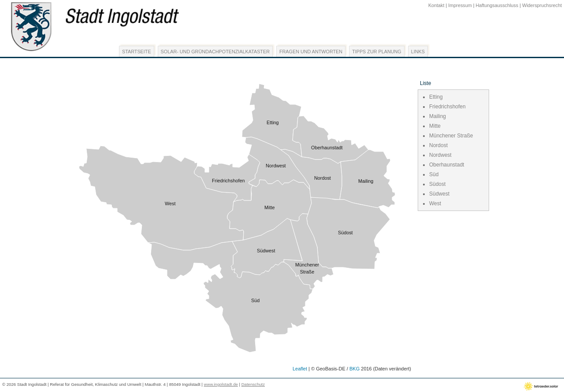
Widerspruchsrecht (542, 5)
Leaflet (300, 369)
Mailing (438, 116)
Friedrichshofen (447, 107)
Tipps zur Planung (377, 52)
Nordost (438, 145)
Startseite (137, 52)
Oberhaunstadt (447, 165)
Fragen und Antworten (311, 52)
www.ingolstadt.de (221, 384)
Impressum (460, 5)
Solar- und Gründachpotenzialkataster (215, 52)
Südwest (439, 194)
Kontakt (436, 5)
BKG (354, 369)
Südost (437, 184)
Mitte (435, 126)
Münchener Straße (451, 136)
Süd (434, 174)
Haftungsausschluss (497, 5)
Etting (436, 97)
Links (418, 52)
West (435, 203)
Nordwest (440, 155)
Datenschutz (253, 384)
